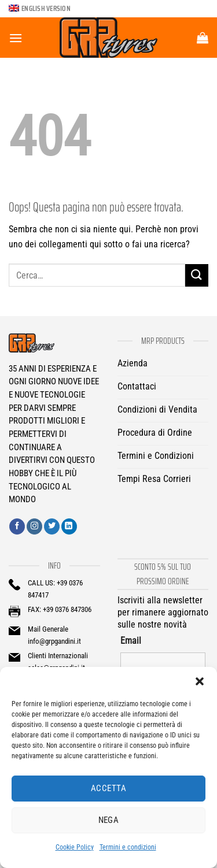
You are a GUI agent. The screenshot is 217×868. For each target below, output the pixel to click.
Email (131, 641)
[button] (200, 681)
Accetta (108, 788)
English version (46, 8)
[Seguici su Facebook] (17, 526)
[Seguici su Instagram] (34, 526)
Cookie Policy (75, 847)
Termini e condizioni (128, 847)
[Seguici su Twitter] (52, 526)
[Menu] (16, 38)
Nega (109, 820)
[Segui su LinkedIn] (69, 526)
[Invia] (197, 275)
